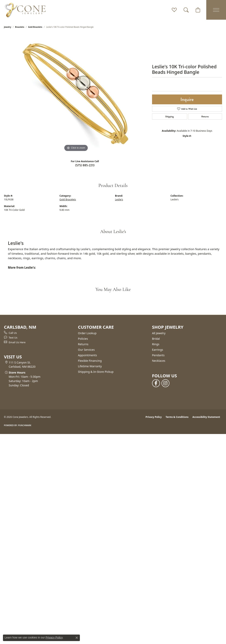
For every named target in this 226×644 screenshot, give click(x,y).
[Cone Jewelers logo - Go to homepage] (25, 10)
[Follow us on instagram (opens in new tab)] (165, 383)
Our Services (86, 350)
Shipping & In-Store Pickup (96, 372)
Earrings (158, 350)
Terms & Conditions (177, 417)
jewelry (8, 27)
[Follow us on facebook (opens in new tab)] (156, 383)
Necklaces (159, 361)
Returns (205, 117)
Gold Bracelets (35, 27)
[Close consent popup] (77, 638)
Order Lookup (87, 333)
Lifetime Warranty (90, 366)
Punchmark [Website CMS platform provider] (25, 425)
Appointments (87, 355)
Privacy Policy (154, 417)
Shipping (169, 117)
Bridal (156, 339)
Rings (156, 344)
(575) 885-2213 (85, 165)
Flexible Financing (90, 361)
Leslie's (119, 199)
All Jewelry (159, 333)
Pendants (158, 355)
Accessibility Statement (206, 417)
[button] (174, 10)
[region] (76, 93)
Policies (83, 339)
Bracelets (20, 27)
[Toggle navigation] (216, 10)
